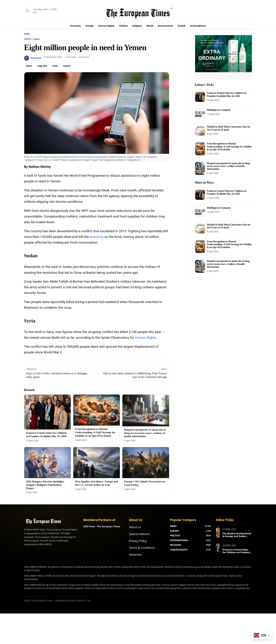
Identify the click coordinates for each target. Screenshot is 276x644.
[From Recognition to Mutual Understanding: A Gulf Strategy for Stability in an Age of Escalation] (97, 410)
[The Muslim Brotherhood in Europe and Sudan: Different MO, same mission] (218, 533)
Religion (137, 26)
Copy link (42, 66)
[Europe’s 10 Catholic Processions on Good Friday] (146, 463)
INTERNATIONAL (179, 540)
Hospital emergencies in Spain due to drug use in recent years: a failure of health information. (145, 433)
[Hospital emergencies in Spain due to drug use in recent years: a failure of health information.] (146, 410)
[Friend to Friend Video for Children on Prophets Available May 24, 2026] (48, 412)
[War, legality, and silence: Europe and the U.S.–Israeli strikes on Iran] (97, 463)
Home (28, 39)
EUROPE (174, 531)
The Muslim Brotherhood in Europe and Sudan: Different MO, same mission (237, 538)
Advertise (135, 555)
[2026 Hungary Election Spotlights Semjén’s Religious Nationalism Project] (48, 463)
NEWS (173, 526)
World (150, 26)
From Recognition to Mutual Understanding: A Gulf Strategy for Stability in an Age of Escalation (95, 432)
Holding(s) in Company (219, 110)
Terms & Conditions (142, 548)
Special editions (139, 534)
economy (97, 237)
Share (29, 66)
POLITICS (175, 536)
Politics (124, 26)
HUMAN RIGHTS (179, 550)
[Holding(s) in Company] (200, 114)
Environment (165, 26)
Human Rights (106, 26)
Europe (90, 26)
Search (67, 66)
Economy (76, 26)
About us (135, 527)
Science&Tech (198, 26)
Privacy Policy (138, 541)
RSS (35, 13)
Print (55, 66)
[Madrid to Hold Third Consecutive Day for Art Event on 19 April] (200, 131)
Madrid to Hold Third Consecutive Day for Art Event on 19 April (229, 128)
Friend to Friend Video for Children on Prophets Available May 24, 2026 (227, 94)
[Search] (28, 11)
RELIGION (176, 545)
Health (181, 26)
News (27, 34)
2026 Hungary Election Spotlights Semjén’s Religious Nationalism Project (45, 485)
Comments (84, 57)
